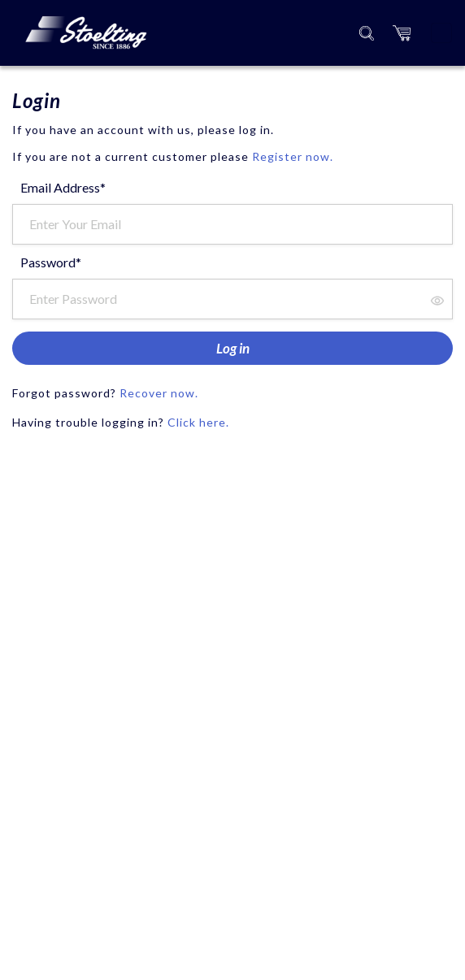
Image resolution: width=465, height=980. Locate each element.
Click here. (198, 422)
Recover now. (159, 393)
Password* (51, 262)
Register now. (293, 156)
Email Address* (63, 187)
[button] (402, 33)
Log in (233, 348)
